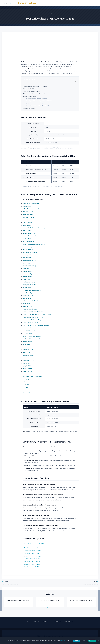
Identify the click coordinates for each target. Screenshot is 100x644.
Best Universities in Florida (32, 553)
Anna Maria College (28, 212)
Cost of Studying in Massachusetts (32, 91)
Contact (37, 622)
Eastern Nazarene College (30, 266)
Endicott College (27, 277)
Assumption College (28, 214)
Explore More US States (30, 108)
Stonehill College (27, 369)
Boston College (27, 239)
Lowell (26, 387)
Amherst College (27, 206)
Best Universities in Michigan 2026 (25, 583)
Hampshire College (28, 293)
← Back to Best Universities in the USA (33, 544)
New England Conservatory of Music (32, 339)
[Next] (93, 602)
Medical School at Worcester (32, 390)
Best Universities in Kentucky (32, 548)
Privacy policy (92, 641)
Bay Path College (27, 223)
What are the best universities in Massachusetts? (37, 98)
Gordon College (27, 288)
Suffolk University (27, 371)
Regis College (26, 352)
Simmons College (27, 358)
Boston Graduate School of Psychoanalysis (34, 244)
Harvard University (28, 296)
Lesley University (27, 306)
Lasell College (26, 304)
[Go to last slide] (7, 602)
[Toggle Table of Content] (75, 82)
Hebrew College (27, 298)
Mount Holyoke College (29, 331)
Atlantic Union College (29, 217)
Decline (84, 641)
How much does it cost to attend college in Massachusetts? (40, 100)
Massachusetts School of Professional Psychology (36, 325)
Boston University (27, 247)
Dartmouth (27, 385)
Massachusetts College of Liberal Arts (33, 312)
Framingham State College (30, 285)
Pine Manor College (28, 350)
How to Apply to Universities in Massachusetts (35, 94)
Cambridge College (28, 255)
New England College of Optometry (32, 336)
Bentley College (27, 231)
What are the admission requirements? (36, 104)
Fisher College (26, 279)
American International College (31, 204)
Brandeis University (28, 250)
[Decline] (98, 641)
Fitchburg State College (29, 282)
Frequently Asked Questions (31, 96)
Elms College (26, 269)
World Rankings (69, 622)
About (29, 622)
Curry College (26, 263)
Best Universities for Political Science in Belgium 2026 (48, 601)
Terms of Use (57, 622)
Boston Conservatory (28, 241)
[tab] (47, 608)
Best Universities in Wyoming (32, 564)
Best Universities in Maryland (32, 559)
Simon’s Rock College (28, 361)
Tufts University (27, 374)
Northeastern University (29, 347)
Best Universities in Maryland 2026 (75, 583)
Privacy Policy (46, 622)
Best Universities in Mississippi (33, 556)
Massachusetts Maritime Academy (32, 320)
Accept (77, 641)
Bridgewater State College (30, 252)
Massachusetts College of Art (30, 309)
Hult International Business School (32, 301)
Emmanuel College (28, 274)
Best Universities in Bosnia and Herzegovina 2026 (81, 601)
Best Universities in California (32, 562)
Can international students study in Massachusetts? (38, 106)
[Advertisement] (50, 46)
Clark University (27, 258)
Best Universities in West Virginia (33, 567)
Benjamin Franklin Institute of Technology (34, 228)
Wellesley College (27, 393)
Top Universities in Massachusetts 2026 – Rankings (36, 86)
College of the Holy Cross (29, 260)
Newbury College (27, 342)
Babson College (27, 220)
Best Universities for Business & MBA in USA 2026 (18, 601)
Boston (26, 382)
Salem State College (28, 355)
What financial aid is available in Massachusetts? (38, 102)
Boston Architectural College (30, 236)
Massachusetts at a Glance (30, 84)
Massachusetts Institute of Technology (33, 317)
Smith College (26, 363)
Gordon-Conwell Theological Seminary (33, 290)
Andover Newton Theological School (32, 209)
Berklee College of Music (29, 233)
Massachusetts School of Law (30, 323)
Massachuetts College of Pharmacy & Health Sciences (37, 315)
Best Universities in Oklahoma (32, 551)
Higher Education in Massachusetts (32, 89)
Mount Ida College (27, 334)
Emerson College (27, 271)
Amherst (26, 379)
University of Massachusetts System (32, 377)
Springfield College (28, 366)
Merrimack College (28, 328)
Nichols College (27, 344)
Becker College (27, 225)
